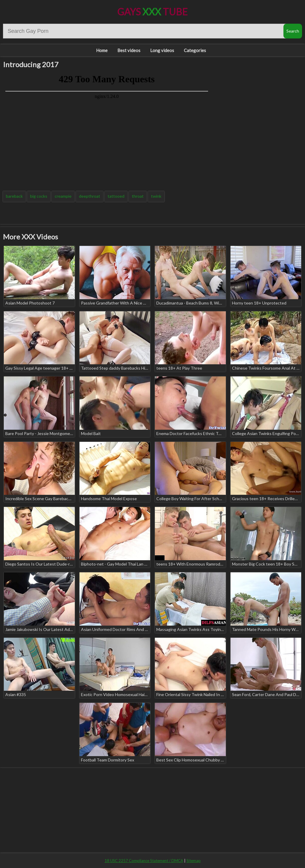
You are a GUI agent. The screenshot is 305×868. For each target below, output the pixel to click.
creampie (63, 196)
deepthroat (90, 196)
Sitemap (194, 861)
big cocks (39, 196)
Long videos (162, 50)
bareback (14, 196)
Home (102, 50)
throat (138, 196)
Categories (195, 50)
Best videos (129, 50)
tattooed (116, 196)
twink (156, 196)
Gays (152, 12)
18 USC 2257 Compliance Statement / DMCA (144, 861)
